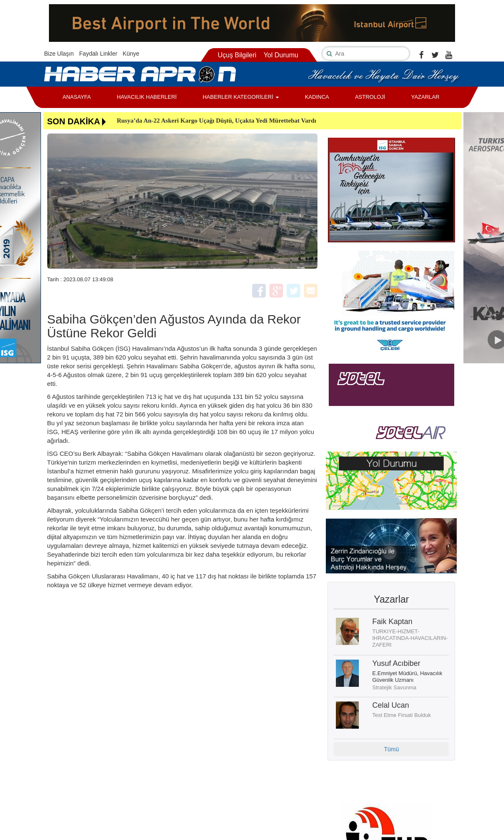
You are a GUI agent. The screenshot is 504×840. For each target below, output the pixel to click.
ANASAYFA (77, 97)
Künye (131, 54)
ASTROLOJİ (370, 97)
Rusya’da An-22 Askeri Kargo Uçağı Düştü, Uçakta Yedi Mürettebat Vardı (216, 121)
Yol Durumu (281, 55)
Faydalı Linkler (98, 54)
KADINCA (317, 97)
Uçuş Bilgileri (237, 55)
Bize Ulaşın (59, 54)
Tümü (391, 749)
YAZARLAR (425, 97)
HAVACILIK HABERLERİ (147, 97)
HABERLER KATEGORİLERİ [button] (240, 97)
